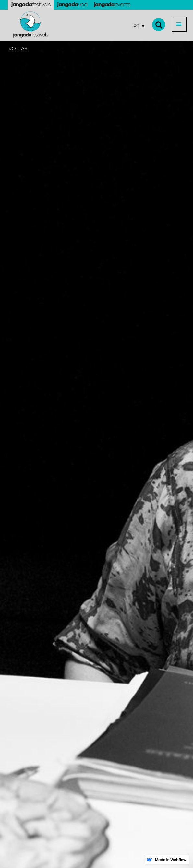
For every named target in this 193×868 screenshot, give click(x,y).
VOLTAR (18, 48)
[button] (179, 24)
